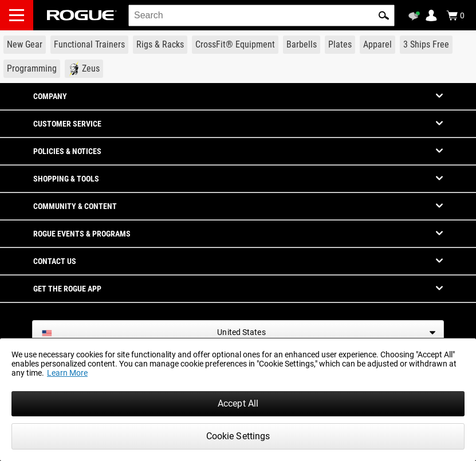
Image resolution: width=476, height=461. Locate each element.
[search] (261, 15)
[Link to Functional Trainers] (89, 45)
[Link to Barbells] (302, 45)
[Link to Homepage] (82, 15)
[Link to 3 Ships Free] (426, 45)
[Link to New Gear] (25, 45)
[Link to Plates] (340, 45)
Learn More (67, 373)
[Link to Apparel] (377, 45)
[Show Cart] (455, 15)
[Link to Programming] (32, 69)
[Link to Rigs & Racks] (160, 45)
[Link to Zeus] (84, 69)
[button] (384, 15)
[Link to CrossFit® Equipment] (235, 45)
